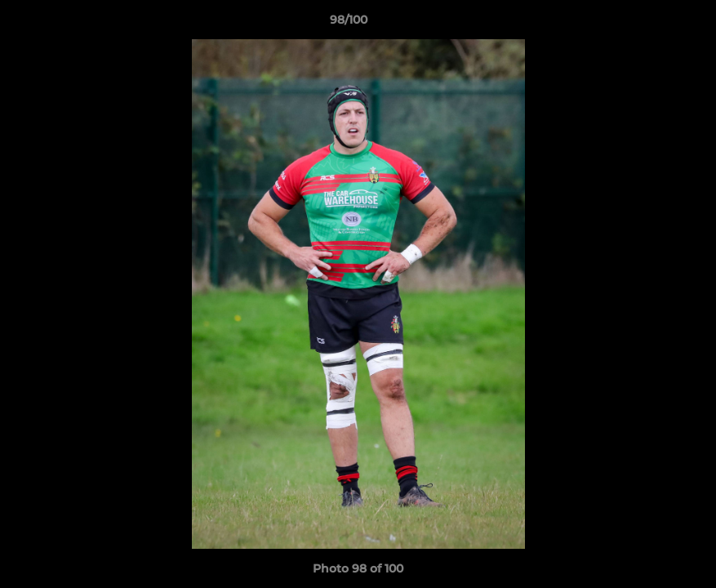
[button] (647, 24)
